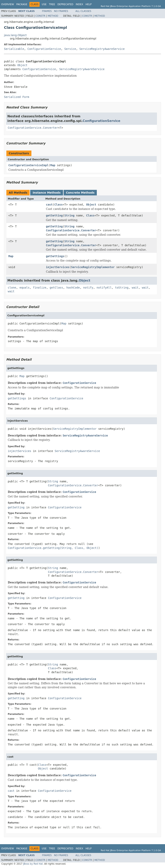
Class (58, 205)
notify (88, 288)
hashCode (73, 288)
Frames (47, 11)
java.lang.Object (15, 35)
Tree (52, 4)
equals (25, 288)
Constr (40, 16)
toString (122, 288)
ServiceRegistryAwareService (102, 49)
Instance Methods (47, 193)
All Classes (83, 11)
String (69, 215)
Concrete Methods (80, 193)
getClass (56, 288)
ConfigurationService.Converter (33, 128)
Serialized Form (16, 97)
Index (80, 4)
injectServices (58, 267)
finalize (39, 288)
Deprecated (65, 4)
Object (22, 65)
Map (53, 165)
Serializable (14, 49)
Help (89, 4)
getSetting (54, 215)
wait (135, 288)
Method (53, 16)
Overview (8, 4)
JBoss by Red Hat (33, 864)
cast (49, 205)
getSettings (55, 256)
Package (22, 4)
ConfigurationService (44, 49)
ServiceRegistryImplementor (93, 267)
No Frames (61, 11)
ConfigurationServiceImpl (28, 165)
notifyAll (104, 288)
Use (44, 4)
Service (70, 49)
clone (12, 288)
